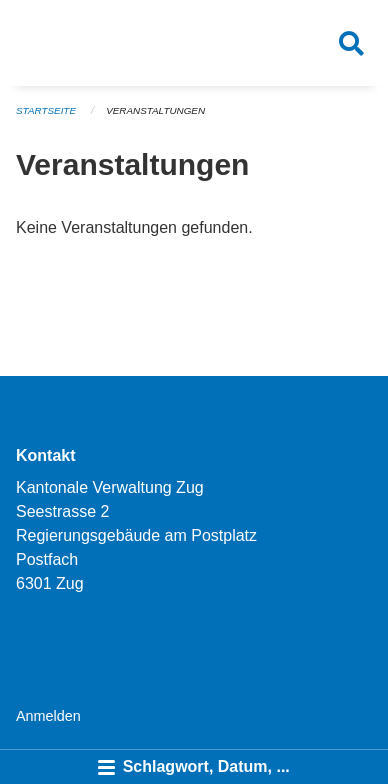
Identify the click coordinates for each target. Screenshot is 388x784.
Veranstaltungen (155, 110)
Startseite (46, 110)
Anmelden (48, 716)
